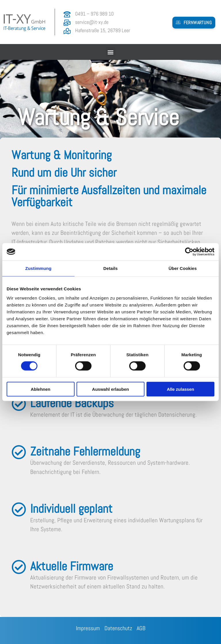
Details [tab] (110, 268)
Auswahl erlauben (110, 389)
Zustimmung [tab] (38, 268)
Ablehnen (41, 389)
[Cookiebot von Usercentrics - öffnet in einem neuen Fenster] (189, 252)
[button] (194, 23)
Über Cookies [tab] (183, 268)
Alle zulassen (181, 389)
